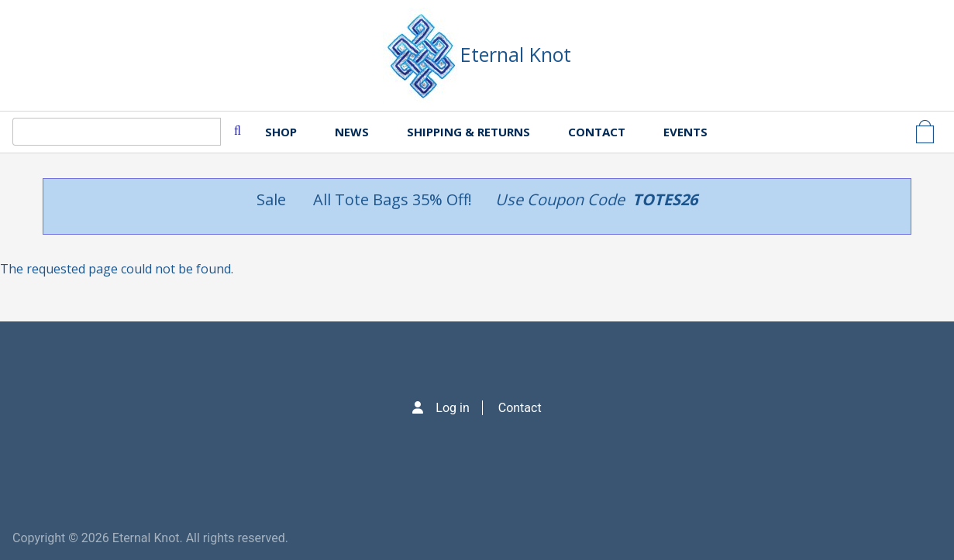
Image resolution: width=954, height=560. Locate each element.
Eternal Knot (516, 54)
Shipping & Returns (468, 132)
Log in (452, 408)
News (352, 132)
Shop (281, 132)
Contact (597, 132)
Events (685, 132)
